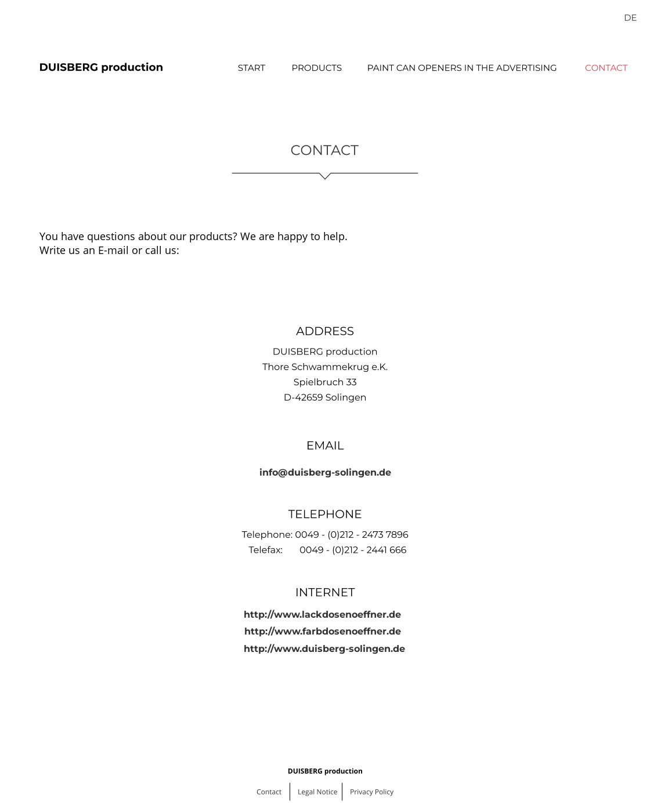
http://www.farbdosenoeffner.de (323, 631)
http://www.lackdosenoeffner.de (322, 615)
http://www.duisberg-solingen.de (324, 649)
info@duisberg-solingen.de (325, 472)
